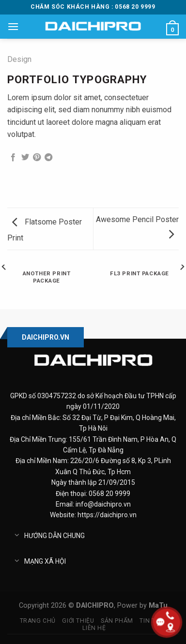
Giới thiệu (78, 621)
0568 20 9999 (109, 494)
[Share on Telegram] (48, 158)
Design (19, 59)
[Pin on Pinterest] (37, 158)
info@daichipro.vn (103, 504)
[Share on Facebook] (13, 158)
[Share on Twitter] (25, 158)
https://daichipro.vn (107, 515)
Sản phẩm (117, 621)
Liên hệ (94, 628)
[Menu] (13, 26)
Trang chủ (38, 621)
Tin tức (152, 621)
